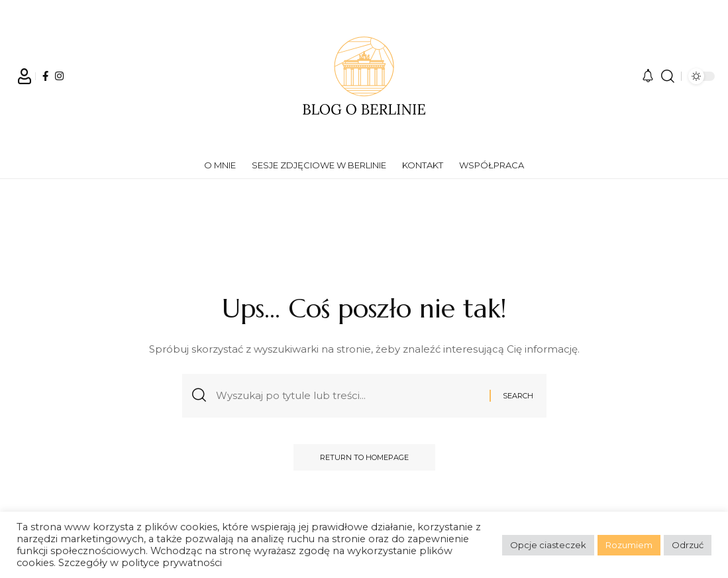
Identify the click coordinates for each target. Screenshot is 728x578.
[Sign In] (25, 76)
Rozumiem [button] (629, 545)
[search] (668, 76)
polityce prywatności (172, 563)
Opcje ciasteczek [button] (548, 545)
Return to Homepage (364, 457)
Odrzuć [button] (688, 545)
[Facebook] (45, 76)
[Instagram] (59, 76)
